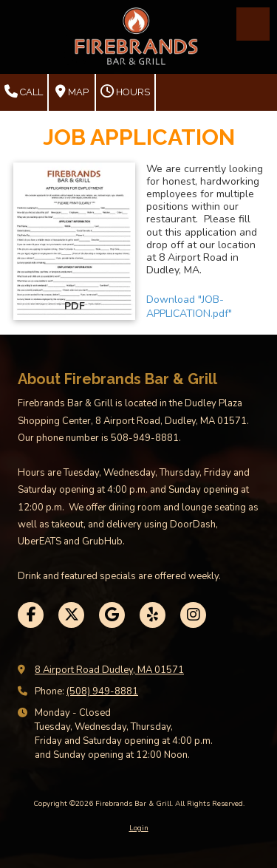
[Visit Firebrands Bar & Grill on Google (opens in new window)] (112, 615)
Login (139, 828)
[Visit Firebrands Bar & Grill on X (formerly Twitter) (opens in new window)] (71, 615)
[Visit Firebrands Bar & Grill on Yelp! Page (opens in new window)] (153, 615)
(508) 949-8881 (102, 691)
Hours (125, 92)
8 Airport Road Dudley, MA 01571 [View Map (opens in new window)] (109, 670)
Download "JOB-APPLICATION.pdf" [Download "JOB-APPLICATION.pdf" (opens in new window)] (189, 307)
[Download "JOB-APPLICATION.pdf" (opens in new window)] (74, 242)
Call (24, 92)
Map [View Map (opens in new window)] (72, 92)
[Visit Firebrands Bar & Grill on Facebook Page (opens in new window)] (31, 615)
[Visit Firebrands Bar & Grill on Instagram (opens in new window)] (193, 615)
